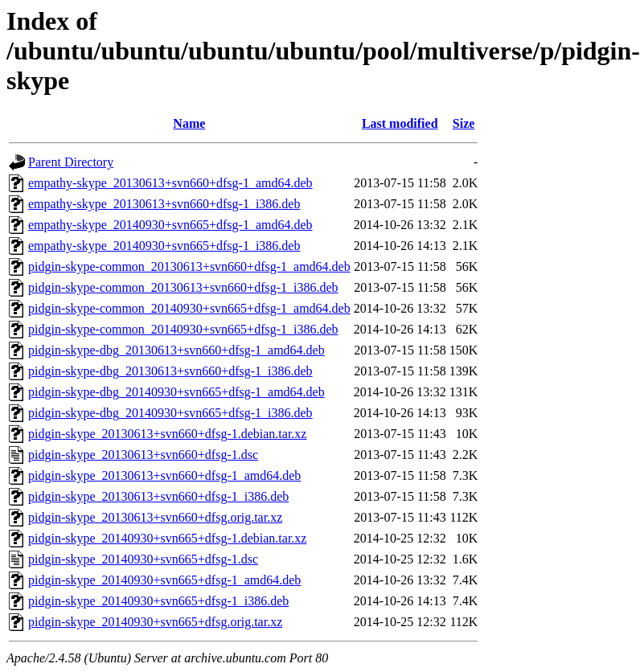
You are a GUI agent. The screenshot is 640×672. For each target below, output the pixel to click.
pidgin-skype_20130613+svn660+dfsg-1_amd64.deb (164, 475)
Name (189, 123)
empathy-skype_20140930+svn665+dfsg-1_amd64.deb (170, 225)
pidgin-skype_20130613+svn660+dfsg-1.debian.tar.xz (167, 434)
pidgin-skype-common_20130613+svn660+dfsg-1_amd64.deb (189, 266)
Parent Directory (71, 162)
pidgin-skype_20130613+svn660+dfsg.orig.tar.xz (155, 517)
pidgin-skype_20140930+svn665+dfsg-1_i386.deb (158, 601)
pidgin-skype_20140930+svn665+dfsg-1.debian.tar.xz (167, 538)
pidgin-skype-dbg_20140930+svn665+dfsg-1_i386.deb (170, 413)
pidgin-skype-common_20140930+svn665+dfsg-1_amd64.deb (189, 308)
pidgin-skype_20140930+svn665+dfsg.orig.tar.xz (155, 622)
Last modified (400, 123)
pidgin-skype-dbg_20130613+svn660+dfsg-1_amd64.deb (176, 350)
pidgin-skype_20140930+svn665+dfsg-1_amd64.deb (164, 580)
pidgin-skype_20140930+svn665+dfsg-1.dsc (143, 559)
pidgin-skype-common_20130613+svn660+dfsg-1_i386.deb (183, 287)
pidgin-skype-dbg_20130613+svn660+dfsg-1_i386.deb (170, 371)
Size (464, 123)
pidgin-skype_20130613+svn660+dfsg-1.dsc (143, 455)
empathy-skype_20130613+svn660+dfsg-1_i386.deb (164, 204)
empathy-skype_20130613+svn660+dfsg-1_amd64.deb (170, 183)
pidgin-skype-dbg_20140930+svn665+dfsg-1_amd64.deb (176, 392)
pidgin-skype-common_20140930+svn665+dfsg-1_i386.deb (183, 329)
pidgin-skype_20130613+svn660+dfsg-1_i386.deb (158, 496)
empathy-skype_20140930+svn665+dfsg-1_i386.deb (164, 246)
